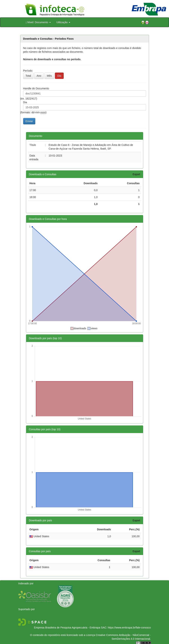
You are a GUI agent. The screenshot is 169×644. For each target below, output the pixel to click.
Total (28, 76)
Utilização (63, 22)
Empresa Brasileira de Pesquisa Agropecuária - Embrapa (67, 628)
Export (136, 174)
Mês (49, 76)
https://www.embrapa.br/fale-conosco (129, 628)
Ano (39, 76)
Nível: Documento (38, 22)
